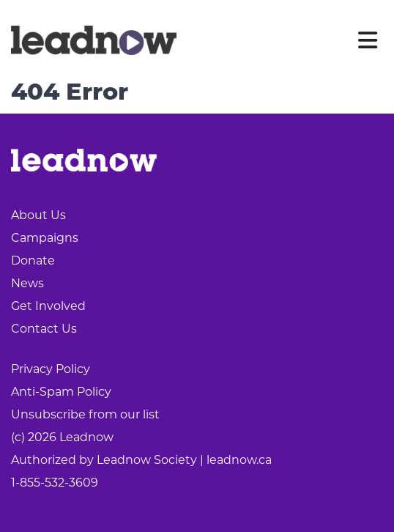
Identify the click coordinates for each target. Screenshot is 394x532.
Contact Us (44, 329)
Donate (33, 261)
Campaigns (45, 238)
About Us (38, 215)
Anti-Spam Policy (61, 392)
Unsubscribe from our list (85, 414)
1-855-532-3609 (55, 483)
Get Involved (48, 306)
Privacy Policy (51, 369)
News (27, 283)
